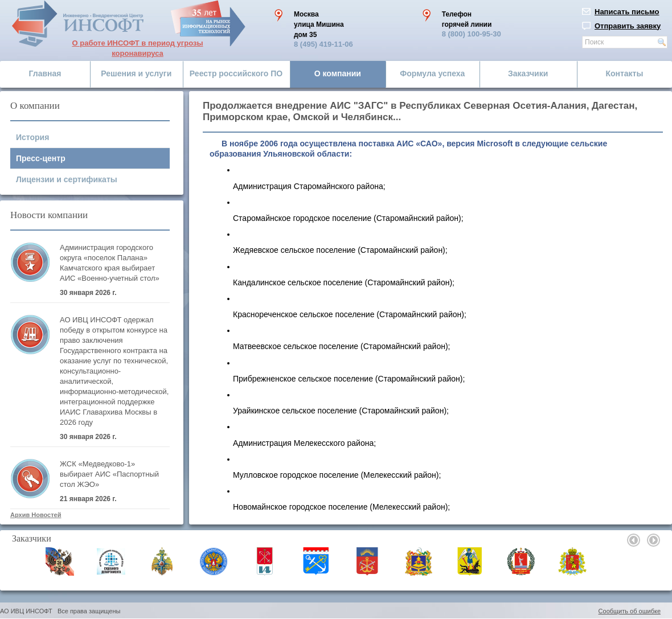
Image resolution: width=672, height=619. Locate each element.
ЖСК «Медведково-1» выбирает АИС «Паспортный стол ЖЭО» (109, 474)
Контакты (624, 73)
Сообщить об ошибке (630, 611)
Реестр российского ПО (236, 73)
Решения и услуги (136, 73)
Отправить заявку (628, 26)
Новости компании (49, 215)
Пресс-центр (41, 158)
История (32, 137)
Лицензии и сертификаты (67, 179)
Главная (45, 73)
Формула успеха (432, 73)
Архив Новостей (36, 515)
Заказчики (528, 73)
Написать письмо (627, 12)
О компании (338, 73)
